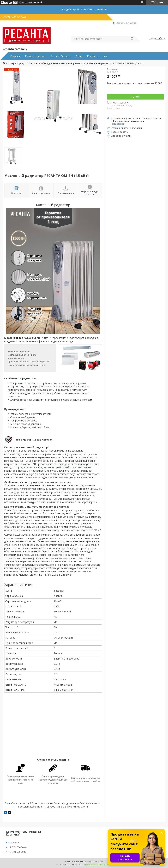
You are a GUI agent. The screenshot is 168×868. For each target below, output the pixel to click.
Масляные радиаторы (73, 63)
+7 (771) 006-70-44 (18, 847)
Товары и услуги (17, 63)
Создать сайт (26, 2)
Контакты (93, 56)
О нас (79, 56)
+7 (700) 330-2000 (17, 852)
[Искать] (132, 39)
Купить (135, 97)
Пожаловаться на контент (97, 865)
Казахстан (14, 843)
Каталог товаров (35, 56)
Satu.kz (100, 862)
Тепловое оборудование (44, 63)
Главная (15, 56)
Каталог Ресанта (60, 56)
